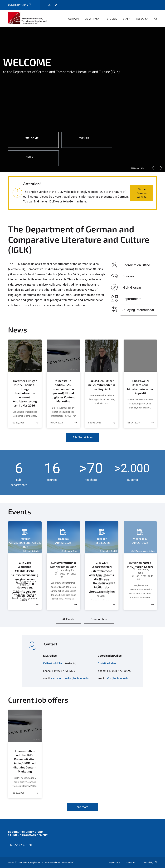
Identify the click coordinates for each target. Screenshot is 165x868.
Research (142, 19)
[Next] (161, 168)
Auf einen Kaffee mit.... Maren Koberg (140, 564)
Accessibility (149, 862)
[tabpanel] (82, 100)
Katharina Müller (53, 663)
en (56, 5)
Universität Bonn (20, 5)
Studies (112, 19)
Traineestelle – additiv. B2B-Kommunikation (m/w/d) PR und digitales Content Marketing (63, 391)
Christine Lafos (107, 663)
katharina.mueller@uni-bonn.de (70, 678)
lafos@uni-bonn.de (117, 678)
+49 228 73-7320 (20, 845)
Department (93, 19)
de (49, 5)
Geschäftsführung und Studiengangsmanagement (28, 834)
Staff (126, 19)
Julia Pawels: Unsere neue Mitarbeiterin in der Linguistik (140, 387)
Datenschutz (131, 862)
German (73, 19)
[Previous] (153, 168)
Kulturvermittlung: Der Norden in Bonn (63, 564)
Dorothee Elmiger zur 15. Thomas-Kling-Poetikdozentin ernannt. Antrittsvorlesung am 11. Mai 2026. (25, 393)
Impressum (114, 862)
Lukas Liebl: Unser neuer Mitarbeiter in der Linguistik (102, 385)
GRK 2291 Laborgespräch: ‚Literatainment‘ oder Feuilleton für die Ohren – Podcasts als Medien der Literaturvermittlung (102, 567)
